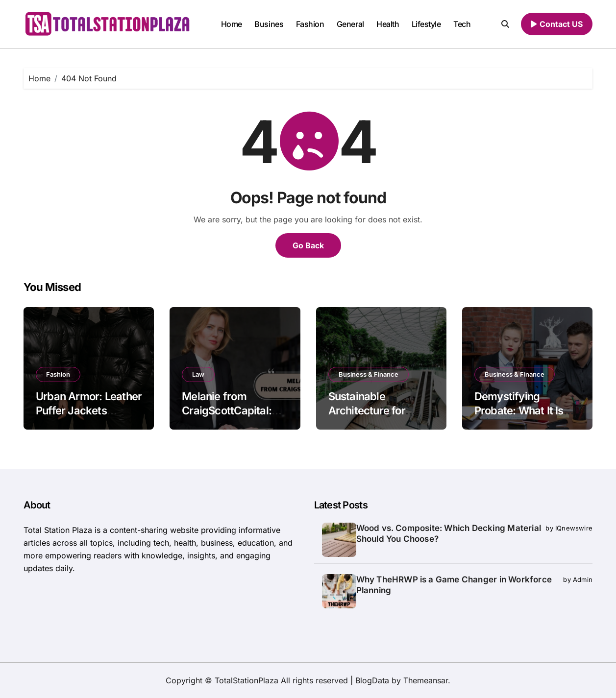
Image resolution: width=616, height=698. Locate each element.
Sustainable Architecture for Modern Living (367, 410)
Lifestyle (426, 24)
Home (232, 24)
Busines (269, 24)
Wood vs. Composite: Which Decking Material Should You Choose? (449, 533)
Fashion (310, 24)
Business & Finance (369, 374)
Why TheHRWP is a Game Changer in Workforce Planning (454, 585)
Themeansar (426, 680)
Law (198, 374)
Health (388, 24)
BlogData (372, 680)
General (350, 24)
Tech (462, 24)
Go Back (308, 245)
